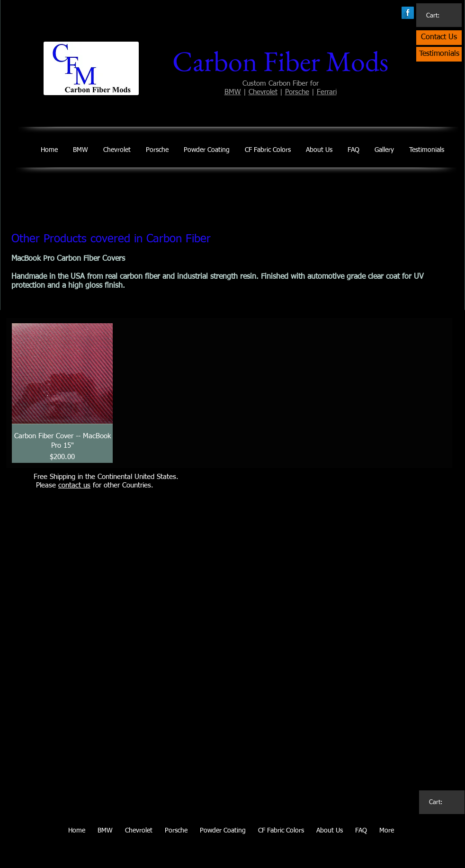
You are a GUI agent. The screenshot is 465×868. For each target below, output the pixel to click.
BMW (233, 92)
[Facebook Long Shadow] (408, 13)
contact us (74, 485)
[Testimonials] (439, 54)
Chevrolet (263, 92)
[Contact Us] (439, 38)
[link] (438, 15)
